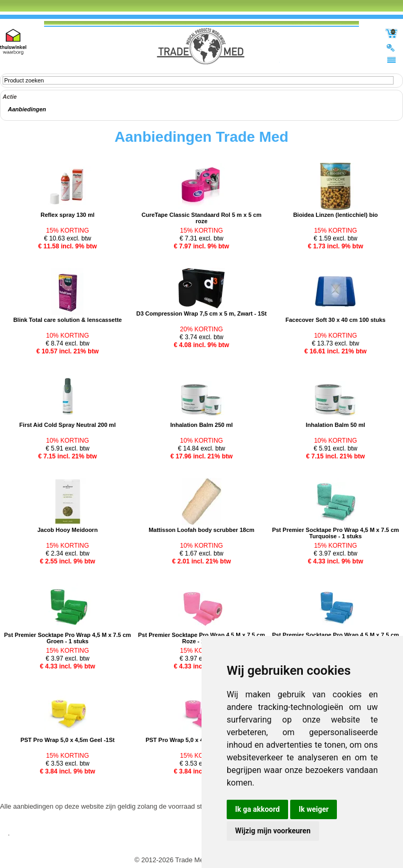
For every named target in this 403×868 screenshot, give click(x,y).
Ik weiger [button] (314, 809)
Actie (10, 97)
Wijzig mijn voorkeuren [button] (273, 831)
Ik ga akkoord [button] (257, 809)
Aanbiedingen (27, 109)
